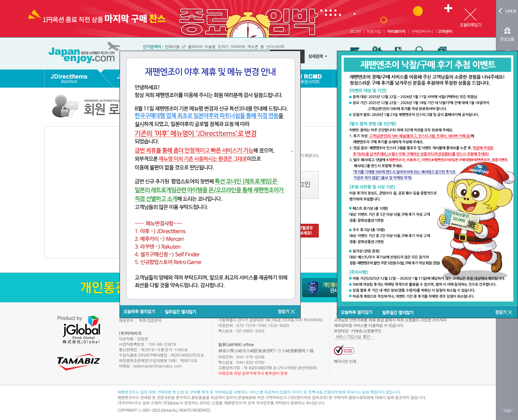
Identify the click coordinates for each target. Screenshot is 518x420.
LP (183, 47)
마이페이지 (396, 31)
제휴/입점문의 (150, 320)
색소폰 (252, 47)
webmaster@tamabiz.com (158, 366)
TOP (507, 411)
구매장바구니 (422, 31)
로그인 (355, 31)
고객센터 (445, 31)
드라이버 (238, 47)
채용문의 (126, 320)
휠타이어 (195, 47)
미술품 (210, 47)
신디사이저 (275, 47)
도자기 (223, 47)
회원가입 (374, 31)
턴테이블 (172, 47)
